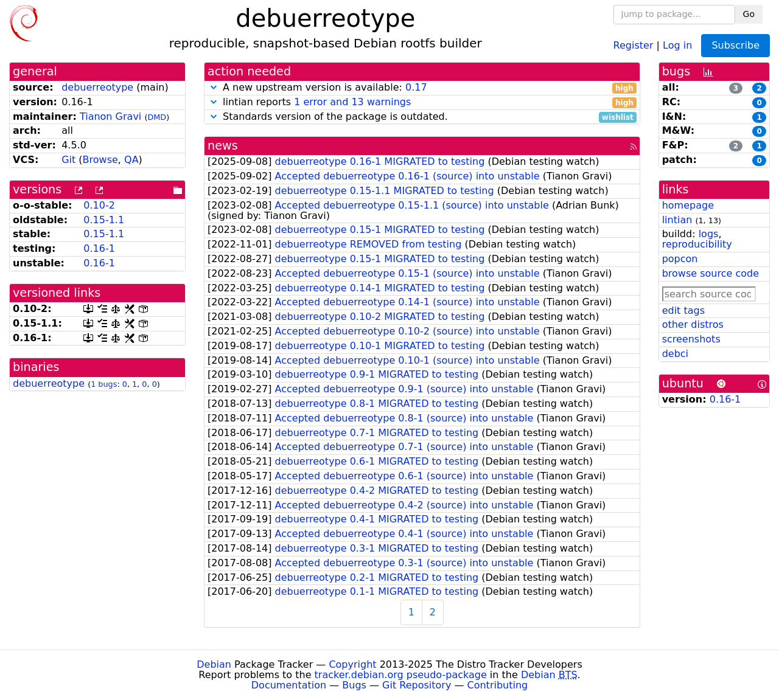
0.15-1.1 (104, 220)
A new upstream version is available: (422, 88)
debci (675, 354)
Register (634, 45)
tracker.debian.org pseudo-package (401, 675)
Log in (677, 45)
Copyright (352, 664)
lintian (677, 220)
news (223, 146)
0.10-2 (99, 205)
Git (68, 160)
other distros (693, 324)
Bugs (354, 685)
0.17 (416, 87)
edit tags (683, 310)
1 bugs (104, 384)
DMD (157, 117)
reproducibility (697, 244)
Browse (100, 160)
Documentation (289, 685)
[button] (214, 87)
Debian (214, 664)
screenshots (691, 339)
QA (131, 160)
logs (709, 234)
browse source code (711, 273)
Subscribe (735, 45)
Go (749, 14)
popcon (680, 259)
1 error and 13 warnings (352, 102)
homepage (688, 205)
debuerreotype (97, 87)
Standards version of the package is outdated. (422, 117)
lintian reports (422, 102)
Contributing (498, 685)
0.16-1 (99, 248)
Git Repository (417, 685)
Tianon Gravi (110, 116)
